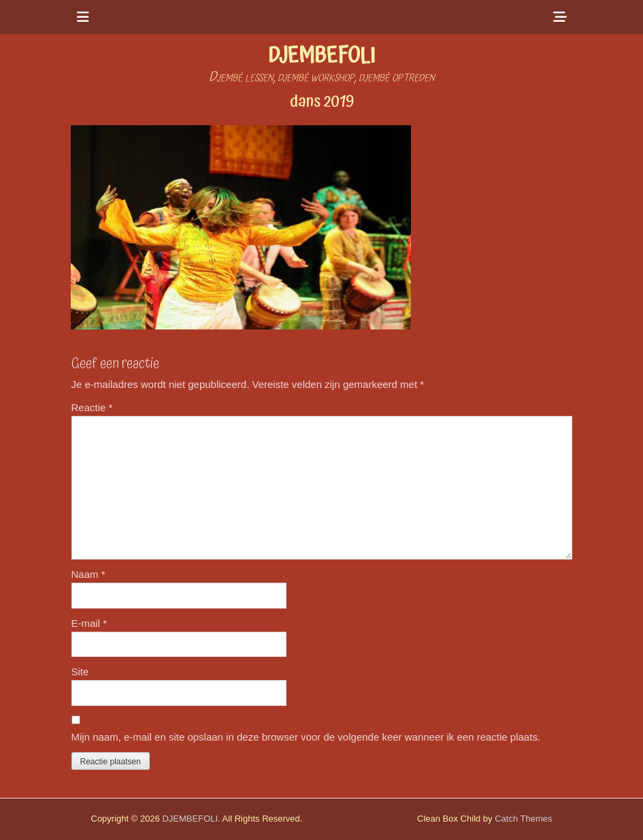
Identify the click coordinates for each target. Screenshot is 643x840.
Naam (88, 574)
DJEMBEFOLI (322, 56)
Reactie (92, 407)
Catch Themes (523, 819)
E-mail (89, 623)
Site (80, 672)
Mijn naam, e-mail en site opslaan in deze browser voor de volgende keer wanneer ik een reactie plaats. (306, 737)
